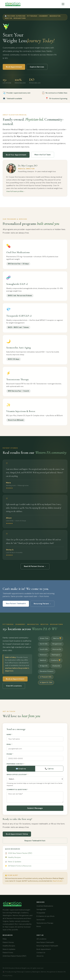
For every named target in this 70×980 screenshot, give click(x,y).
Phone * (10, 756)
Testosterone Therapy (45, 923)
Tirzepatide (41, 913)
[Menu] (63, 4)
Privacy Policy (7, 976)
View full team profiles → (16, 194)
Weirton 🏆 (57, 641)
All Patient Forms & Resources (18, 868)
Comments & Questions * (17, 792)
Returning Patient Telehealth (47, 946)
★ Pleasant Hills (46, 679)
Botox (39, 926)
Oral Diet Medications (45, 906)
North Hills (44, 646)
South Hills (44, 652)
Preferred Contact (16, 766)
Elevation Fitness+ (47, 674)
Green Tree (44, 641)
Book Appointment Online (17, 836)
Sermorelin (41, 920)
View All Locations (14, 688)
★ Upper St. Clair (46, 685)
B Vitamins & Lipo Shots (45, 916)
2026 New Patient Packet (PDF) (19, 856)
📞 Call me (49, 771)
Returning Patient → (42, 604)
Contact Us (41, 953)
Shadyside (56, 668)
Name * (9, 737)
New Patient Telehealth (16, 604)
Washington (56, 657)
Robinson (43, 657)
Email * (10, 747)
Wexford (43, 663)
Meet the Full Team (43, 157)
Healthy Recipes (13, 860)
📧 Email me (21, 771)
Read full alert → (59, 883)
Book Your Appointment (16, 157)
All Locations (41, 939)
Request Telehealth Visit (35, 843)
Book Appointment (14, 67)
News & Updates (13, 864)
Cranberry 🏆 (56, 663)
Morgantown (57, 646)
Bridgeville (44, 668)
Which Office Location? (18, 777)
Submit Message (35, 811)
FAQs (5, 939)
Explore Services (37, 67)
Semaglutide (41, 909)
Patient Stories (8, 942)
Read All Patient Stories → (35, 566)
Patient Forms (8, 953)
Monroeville (57, 652)
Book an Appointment (15, 681)
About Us (40, 956)
